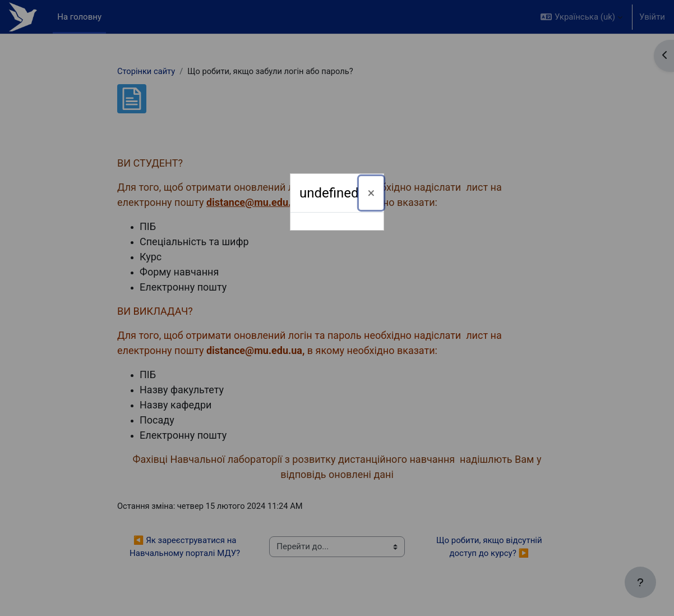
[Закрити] (371, 193)
